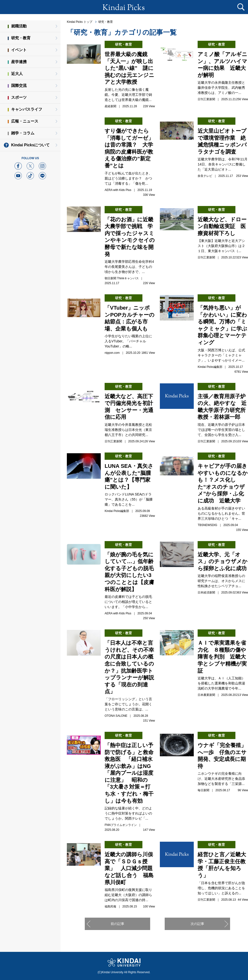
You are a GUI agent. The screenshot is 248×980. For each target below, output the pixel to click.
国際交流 (19, 86)
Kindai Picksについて (30, 145)
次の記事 (197, 924)
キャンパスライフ (27, 109)
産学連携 (19, 62)
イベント (19, 50)
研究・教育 (106, 22)
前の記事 (117, 924)
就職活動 (19, 26)
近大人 (17, 74)
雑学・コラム (23, 133)
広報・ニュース (25, 121)
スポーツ (19, 97)
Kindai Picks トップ (80, 22)
